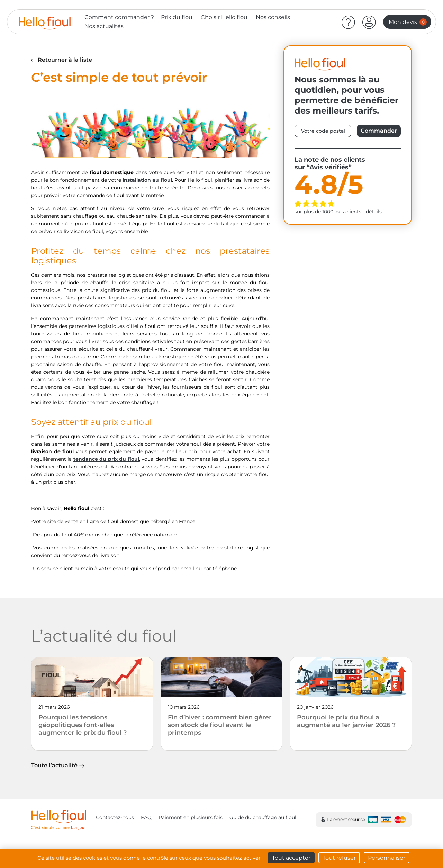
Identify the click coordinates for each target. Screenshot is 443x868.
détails (374, 212)
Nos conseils (273, 17)
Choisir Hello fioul (225, 17)
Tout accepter (291, 858)
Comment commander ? (119, 17)
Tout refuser (339, 858)
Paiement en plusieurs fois (191, 817)
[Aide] (349, 22)
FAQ (146, 817)
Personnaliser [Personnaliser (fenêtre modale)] (387, 858)
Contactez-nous (115, 817)
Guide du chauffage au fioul (263, 817)
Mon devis (408, 22)
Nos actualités (104, 26)
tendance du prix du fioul (106, 459)
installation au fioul (147, 180)
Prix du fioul (177, 17)
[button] (369, 22)
